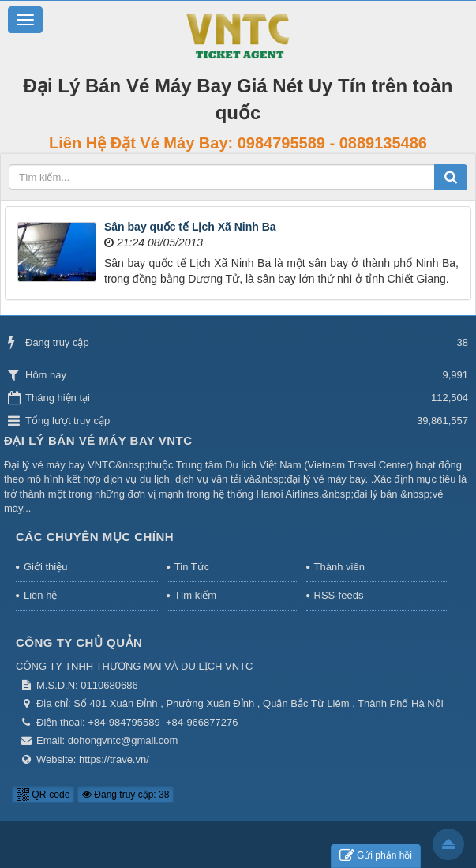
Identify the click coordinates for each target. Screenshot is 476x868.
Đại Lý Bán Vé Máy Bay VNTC (98, 440)
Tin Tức (192, 567)
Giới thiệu (45, 567)
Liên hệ (40, 595)
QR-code (43, 795)
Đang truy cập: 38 (126, 795)
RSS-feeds (339, 595)
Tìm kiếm (195, 595)
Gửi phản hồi (376, 856)
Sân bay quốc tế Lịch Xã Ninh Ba (190, 227)
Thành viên (339, 567)
